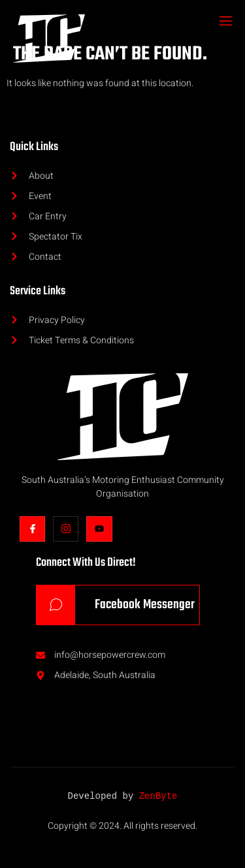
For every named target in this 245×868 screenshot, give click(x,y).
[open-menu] (225, 22)
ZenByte (158, 797)
